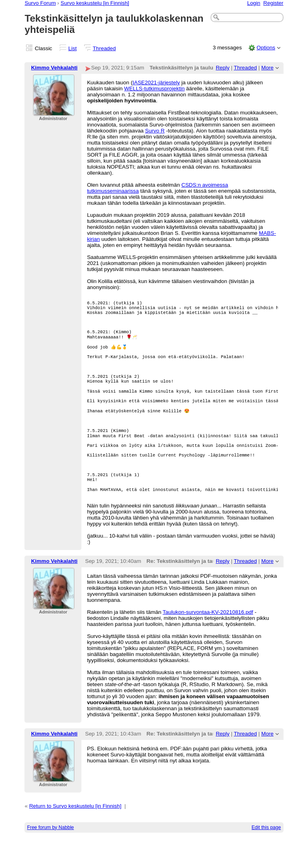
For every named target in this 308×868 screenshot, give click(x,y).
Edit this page (266, 858)
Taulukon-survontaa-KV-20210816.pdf (208, 642)
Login (254, 3)
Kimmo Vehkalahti (55, 68)
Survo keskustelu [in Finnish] (95, 3)
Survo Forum (40, 3)
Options (266, 48)
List (72, 48)
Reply (223, 68)
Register (274, 3)
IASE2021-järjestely (156, 83)
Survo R (155, 131)
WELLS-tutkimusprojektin (155, 89)
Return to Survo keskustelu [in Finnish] (75, 836)
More (267, 68)
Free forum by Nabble (50, 858)
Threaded (104, 48)
